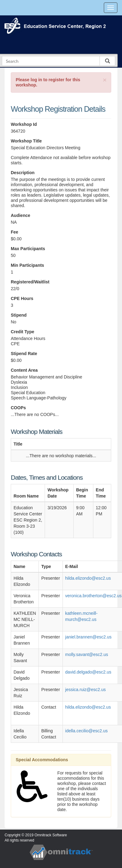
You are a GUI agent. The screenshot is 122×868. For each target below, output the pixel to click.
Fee (14, 232)
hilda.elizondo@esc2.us (88, 578)
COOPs (18, 408)
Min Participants (27, 265)
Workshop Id (24, 124)
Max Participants (28, 249)
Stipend (19, 315)
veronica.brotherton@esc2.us (94, 596)
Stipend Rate (24, 354)
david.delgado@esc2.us (88, 672)
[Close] (105, 80)
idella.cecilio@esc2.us (87, 731)
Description (23, 173)
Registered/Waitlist (30, 282)
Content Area (24, 370)
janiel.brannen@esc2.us (88, 637)
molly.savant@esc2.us (87, 654)
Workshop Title (26, 141)
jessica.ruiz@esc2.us (86, 690)
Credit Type (22, 332)
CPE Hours (22, 298)
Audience (20, 215)
